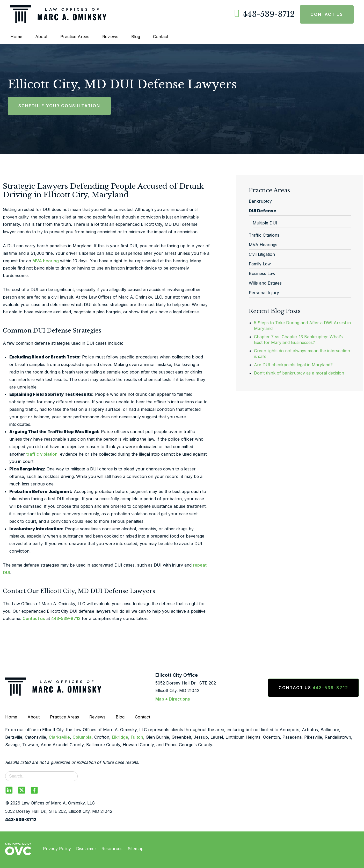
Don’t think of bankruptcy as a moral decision (299, 373)
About (41, 37)
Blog (136, 37)
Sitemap (136, 849)
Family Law (260, 264)
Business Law (262, 273)
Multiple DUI (265, 223)
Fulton (137, 737)
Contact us (34, 618)
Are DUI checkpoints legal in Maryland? (293, 365)
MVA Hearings (263, 245)
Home (16, 37)
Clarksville (59, 737)
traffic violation (42, 454)
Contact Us (327, 14)
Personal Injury (264, 293)
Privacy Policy (57, 849)
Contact (161, 37)
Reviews (110, 37)
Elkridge (120, 737)
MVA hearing (46, 261)
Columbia (82, 737)
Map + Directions (173, 699)
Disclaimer (86, 849)
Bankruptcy (260, 201)
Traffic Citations (264, 235)
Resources (112, 849)
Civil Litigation (262, 254)
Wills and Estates (265, 283)
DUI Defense (263, 211)
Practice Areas (75, 37)
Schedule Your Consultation (59, 106)
